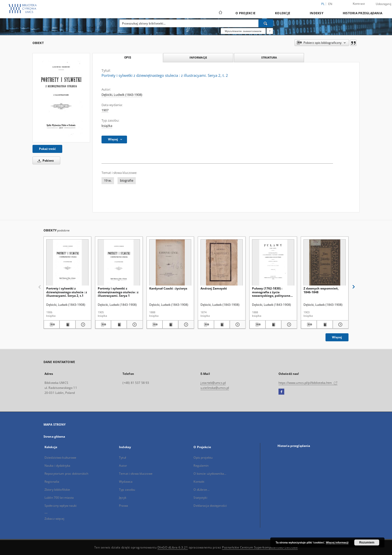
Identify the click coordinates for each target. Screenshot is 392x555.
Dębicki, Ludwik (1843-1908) (122, 95)
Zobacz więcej (54, 519)
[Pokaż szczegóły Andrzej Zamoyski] (237, 325)
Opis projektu (203, 458)
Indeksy (316, 13)
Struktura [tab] (269, 57)
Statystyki (200, 498)
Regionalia (52, 482)
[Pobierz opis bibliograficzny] (52, 325)
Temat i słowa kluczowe (136, 474)
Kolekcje (283, 13)
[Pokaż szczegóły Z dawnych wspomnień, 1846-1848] (340, 325)
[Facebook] (281, 392)
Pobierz (45, 161)
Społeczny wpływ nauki (61, 506)
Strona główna (54, 437)
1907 (105, 110)
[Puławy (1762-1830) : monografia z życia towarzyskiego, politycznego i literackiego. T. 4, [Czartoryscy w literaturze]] (273, 263)
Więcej (337, 337)
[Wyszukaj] (266, 23)
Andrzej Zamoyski (214, 288)
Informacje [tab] (198, 57)
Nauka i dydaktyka (57, 466)
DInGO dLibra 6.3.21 (173, 547)
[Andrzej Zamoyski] (222, 263)
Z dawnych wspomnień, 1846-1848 (321, 290)
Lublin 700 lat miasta (59, 498)
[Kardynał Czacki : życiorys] (170, 263)
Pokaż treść (47, 149)
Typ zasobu (127, 490)
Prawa (123, 506)
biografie (127, 181)
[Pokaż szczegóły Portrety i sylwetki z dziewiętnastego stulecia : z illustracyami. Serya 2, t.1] (83, 325)
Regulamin (201, 466)
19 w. (108, 181)
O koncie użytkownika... (210, 474)
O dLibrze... (201, 490)
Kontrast (359, 4)
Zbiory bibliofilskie (57, 490)
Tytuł (122, 458)
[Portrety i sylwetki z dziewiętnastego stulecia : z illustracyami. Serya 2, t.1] (67, 263)
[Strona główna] (220, 13)
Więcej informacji (337, 542)
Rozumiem (367, 542)
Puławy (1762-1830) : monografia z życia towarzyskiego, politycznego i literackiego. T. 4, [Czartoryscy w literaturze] (273, 292)
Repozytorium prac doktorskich (66, 474)
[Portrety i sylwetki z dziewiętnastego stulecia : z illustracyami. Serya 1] (119, 263)
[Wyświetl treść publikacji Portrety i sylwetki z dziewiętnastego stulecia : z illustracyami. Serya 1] (119, 325)
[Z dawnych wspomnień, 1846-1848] (325, 263)
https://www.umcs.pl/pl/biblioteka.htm (308, 383)
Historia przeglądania (362, 13)
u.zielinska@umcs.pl (215, 388)
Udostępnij (384, 4)
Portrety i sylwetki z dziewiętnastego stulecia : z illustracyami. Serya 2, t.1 (67, 292)
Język (123, 498)
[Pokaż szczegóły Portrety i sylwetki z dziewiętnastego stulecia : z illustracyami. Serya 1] (134, 325)
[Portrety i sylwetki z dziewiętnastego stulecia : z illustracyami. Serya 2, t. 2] (61, 98)
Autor (123, 466)
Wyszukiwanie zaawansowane (243, 31)
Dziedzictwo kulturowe (60, 458)
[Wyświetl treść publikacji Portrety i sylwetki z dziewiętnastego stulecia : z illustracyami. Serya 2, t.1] (67, 325)
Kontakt (199, 482)
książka (107, 126)
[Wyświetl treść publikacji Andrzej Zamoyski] (222, 325)
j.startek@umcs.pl (213, 383)
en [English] (330, 4)
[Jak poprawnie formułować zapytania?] (270, 31)
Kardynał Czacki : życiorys (168, 288)
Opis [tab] (128, 58)
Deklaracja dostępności (210, 506)
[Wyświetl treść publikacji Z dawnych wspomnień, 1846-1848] (325, 325)
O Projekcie (245, 13)
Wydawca (126, 482)
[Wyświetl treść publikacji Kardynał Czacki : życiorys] (170, 325)
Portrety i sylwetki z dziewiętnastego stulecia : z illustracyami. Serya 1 (118, 292)
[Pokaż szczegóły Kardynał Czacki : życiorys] (185, 325)
